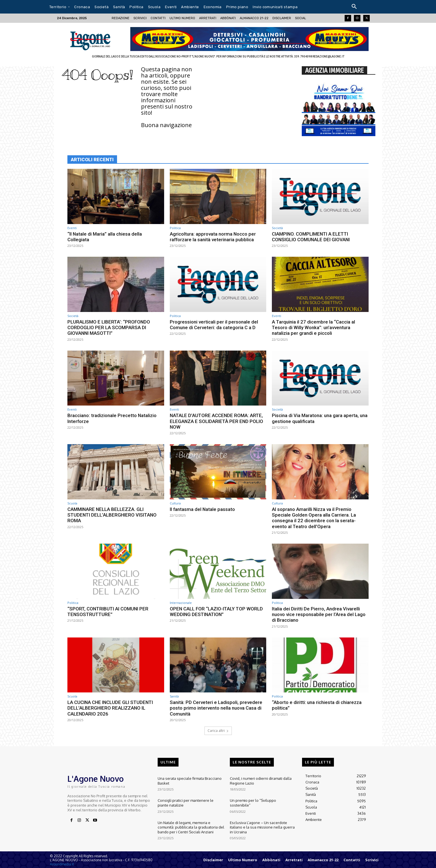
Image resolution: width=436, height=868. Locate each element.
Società (277, 228)
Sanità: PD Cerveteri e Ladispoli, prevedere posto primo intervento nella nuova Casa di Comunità (216, 708)
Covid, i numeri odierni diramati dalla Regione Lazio (261, 780)
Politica (175, 228)
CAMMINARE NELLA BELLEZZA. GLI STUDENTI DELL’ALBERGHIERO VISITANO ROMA (113, 515)
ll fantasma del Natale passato (203, 509)
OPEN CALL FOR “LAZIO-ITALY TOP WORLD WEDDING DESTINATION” (217, 612)
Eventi (72, 228)
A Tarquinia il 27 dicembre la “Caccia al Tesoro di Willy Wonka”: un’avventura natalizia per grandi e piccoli (314, 328)
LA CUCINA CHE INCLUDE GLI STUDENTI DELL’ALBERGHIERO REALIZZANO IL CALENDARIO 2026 (111, 708)
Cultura (175, 503)
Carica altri (218, 731)
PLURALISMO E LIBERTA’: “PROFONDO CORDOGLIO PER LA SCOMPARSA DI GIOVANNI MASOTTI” (109, 328)
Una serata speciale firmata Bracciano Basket (189, 780)
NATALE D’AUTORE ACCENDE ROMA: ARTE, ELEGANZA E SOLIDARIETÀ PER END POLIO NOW (217, 421)
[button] (354, 7)
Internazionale (181, 603)
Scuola (72, 503)
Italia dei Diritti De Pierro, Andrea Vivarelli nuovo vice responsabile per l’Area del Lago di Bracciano (319, 615)
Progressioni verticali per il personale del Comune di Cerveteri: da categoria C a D (214, 325)
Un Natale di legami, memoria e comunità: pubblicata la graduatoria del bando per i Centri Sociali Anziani (191, 826)
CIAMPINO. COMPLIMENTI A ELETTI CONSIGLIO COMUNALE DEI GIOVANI (311, 237)
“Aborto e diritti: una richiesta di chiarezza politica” (317, 705)
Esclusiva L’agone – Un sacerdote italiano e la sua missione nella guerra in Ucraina (262, 826)
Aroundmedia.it (62, 864)
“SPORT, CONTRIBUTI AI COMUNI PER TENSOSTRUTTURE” (109, 612)
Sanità (174, 696)
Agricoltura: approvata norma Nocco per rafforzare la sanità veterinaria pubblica (213, 237)
